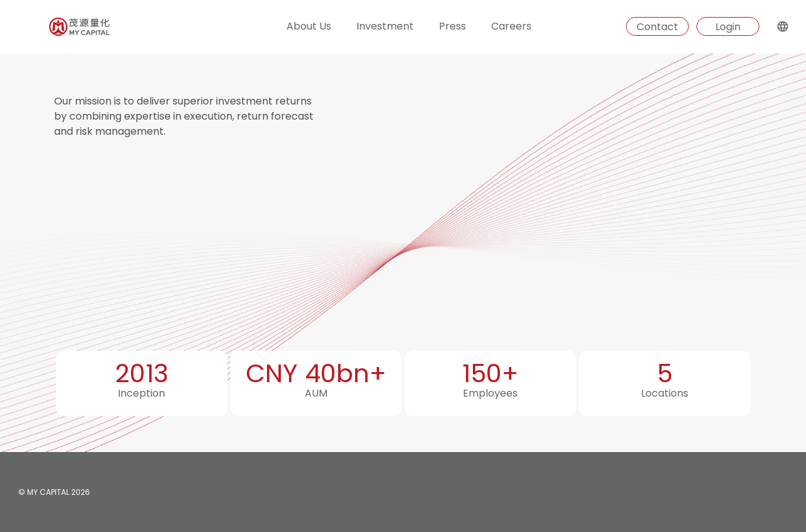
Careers (511, 26)
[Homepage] (55, 27)
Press (452, 26)
